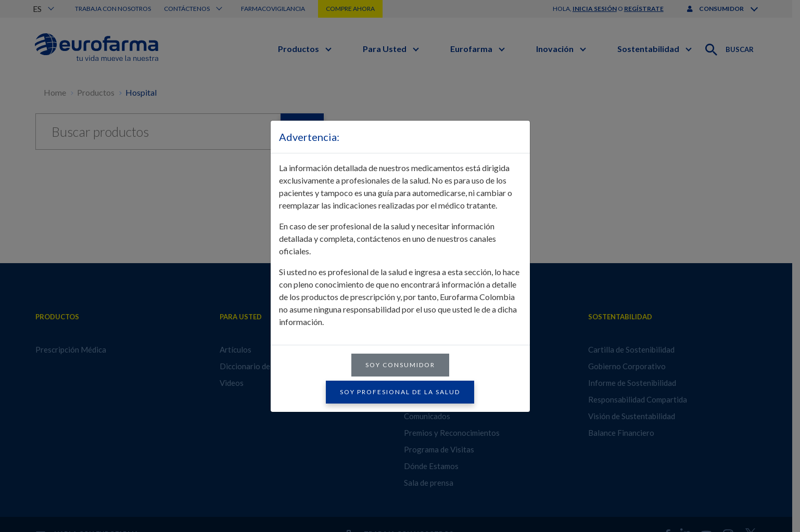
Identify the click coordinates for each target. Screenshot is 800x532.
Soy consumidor (400, 365)
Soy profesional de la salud (400, 392)
